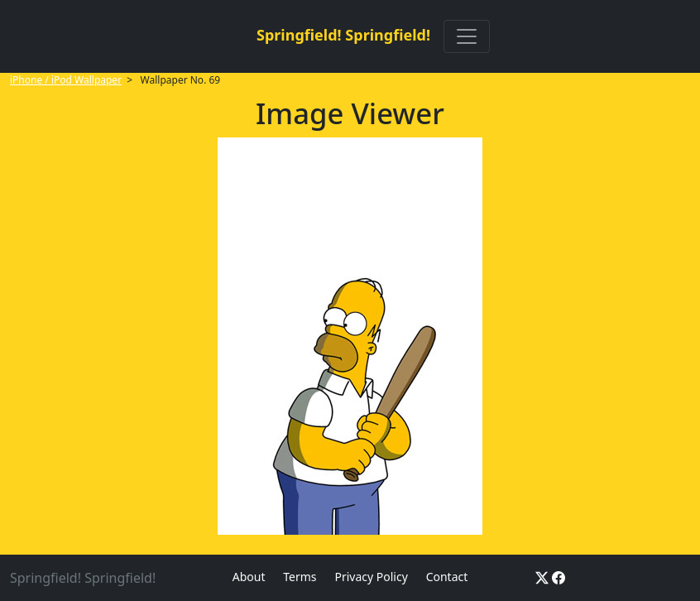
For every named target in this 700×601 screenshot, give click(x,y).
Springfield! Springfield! (343, 35)
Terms (300, 577)
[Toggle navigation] (467, 36)
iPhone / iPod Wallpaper (66, 80)
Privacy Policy (371, 577)
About (249, 577)
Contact (447, 577)
